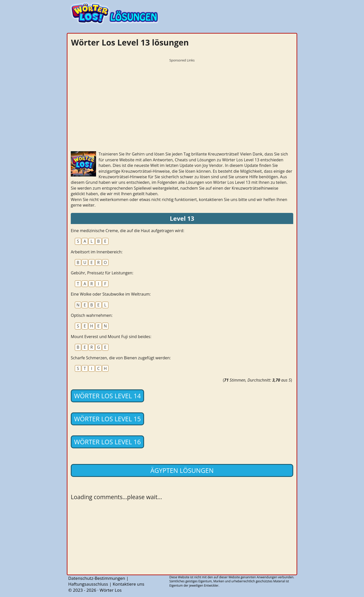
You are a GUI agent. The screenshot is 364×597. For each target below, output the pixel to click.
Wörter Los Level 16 (107, 442)
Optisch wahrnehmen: (92, 315)
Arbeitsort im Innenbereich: (97, 252)
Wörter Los (111, 590)
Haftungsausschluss (88, 584)
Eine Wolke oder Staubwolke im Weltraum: (111, 294)
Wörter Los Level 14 (107, 396)
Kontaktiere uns (129, 584)
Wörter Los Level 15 (107, 419)
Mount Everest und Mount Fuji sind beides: (111, 337)
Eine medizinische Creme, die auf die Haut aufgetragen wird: (128, 231)
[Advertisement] (182, 100)
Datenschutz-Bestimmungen (97, 578)
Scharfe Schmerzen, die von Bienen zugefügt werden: (121, 358)
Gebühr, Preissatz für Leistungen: (102, 273)
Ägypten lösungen (182, 470)
